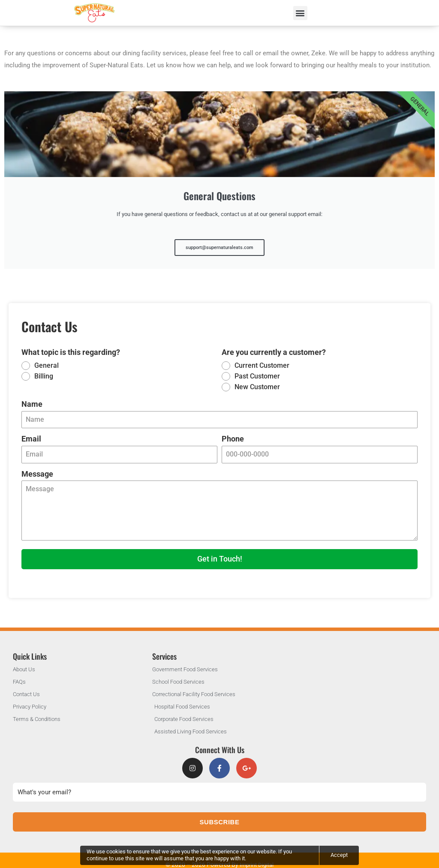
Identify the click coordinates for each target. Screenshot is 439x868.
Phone (233, 434)
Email (31, 434)
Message (37, 468)
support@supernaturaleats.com (220, 243)
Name (32, 398)
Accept (339, 855)
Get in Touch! (220, 554)
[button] (300, 13)
